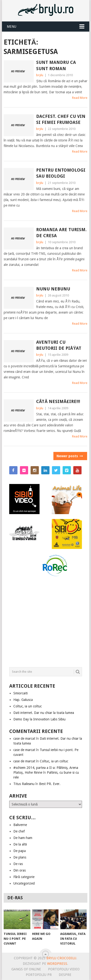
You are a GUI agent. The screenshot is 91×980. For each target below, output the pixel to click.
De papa (20, 851)
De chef (19, 831)
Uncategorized (24, 883)
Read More (80, 98)
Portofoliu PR (39, 975)
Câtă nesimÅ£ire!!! (58, 401)
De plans (20, 857)
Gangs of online (26, 969)
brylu (40, 75)
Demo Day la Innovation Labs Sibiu (39, 719)
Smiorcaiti (21, 693)
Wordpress (57, 964)
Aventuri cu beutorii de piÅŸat (59, 345)
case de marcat (24, 738)
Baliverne (20, 825)
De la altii (20, 844)
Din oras (20, 870)
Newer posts (69, 456)
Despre (65, 975)
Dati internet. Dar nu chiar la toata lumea (44, 713)
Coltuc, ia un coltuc (28, 706)
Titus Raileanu (24, 784)
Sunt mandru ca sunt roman (56, 65)
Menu (12, 27)
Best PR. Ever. (50, 784)
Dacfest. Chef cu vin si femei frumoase (61, 119)
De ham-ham (23, 838)
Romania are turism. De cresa (61, 233)
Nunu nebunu (53, 289)
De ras (18, 864)
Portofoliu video (64, 969)
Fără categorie (24, 877)
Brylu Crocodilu (61, 958)
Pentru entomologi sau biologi (61, 173)
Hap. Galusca (23, 700)
